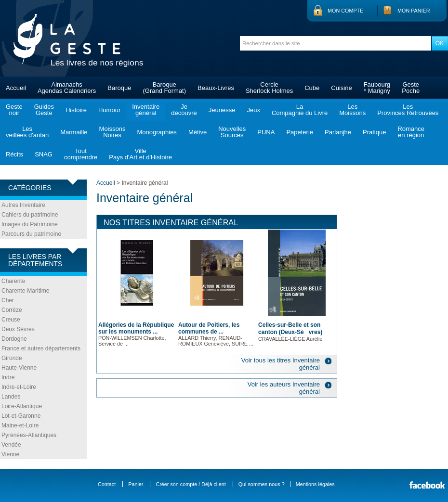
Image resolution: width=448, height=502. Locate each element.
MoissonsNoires (112, 132)
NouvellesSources (232, 132)
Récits (14, 154)
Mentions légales (315, 484)
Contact (107, 484)
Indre (8, 377)
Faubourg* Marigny (377, 88)
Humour (109, 110)
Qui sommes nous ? (262, 484)
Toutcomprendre (81, 154)
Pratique (374, 132)
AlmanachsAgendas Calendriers (67, 88)
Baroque (119, 88)
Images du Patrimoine (30, 224)
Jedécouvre (184, 110)
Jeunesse (222, 110)
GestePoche (411, 88)
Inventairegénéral (146, 110)
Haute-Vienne (19, 368)
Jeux (253, 110)
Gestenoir (14, 110)
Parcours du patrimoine (31, 234)
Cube (312, 88)
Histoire (76, 110)
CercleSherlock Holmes (269, 88)
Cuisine (341, 88)
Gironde (12, 358)
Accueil (16, 88)
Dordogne (14, 339)
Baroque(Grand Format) (164, 88)
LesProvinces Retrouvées (408, 110)
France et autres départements (41, 348)
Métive (198, 132)
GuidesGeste (44, 110)
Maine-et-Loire (20, 425)
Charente (13, 281)
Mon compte (345, 11)
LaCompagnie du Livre (300, 110)
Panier (136, 484)
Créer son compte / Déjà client (191, 484)
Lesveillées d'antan (27, 132)
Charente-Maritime (25, 291)
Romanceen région (411, 132)
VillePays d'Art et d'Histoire (140, 154)
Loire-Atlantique (22, 406)
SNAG (44, 154)
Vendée (11, 445)
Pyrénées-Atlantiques (29, 435)
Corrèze (12, 310)
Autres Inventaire (23, 205)
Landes (11, 397)
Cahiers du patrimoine (30, 215)
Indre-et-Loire (19, 387)
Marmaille (74, 132)
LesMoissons (352, 110)
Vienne (10, 454)
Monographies (157, 132)
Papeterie (300, 132)
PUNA (266, 132)
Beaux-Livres (216, 88)
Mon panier (414, 11)
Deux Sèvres (18, 329)
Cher (8, 300)
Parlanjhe (338, 132)
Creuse (11, 320)
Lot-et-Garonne (21, 416)
